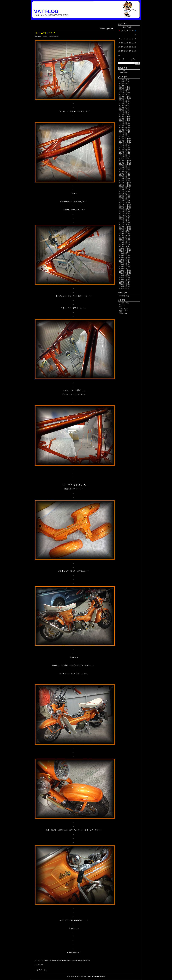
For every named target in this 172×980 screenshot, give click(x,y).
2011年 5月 (123, 217)
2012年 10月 (124, 186)
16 (119, 47)
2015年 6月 (123, 127)
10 (122, 43)
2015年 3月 (123, 133)
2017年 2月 (123, 93)
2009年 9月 (123, 254)
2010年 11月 (124, 228)
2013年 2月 (123, 179)
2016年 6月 (123, 105)
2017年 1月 (123, 94)
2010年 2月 (123, 245)
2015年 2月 (123, 135)
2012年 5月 (123, 195)
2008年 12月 (124, 270)
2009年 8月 (123, 256)
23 (119, 51)
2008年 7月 (123, 279)
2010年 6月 (123, 237)
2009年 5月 (123, 261)
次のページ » (42, 970)
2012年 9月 (123, 188)
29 (135, 51)
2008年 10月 (124, 274)
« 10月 (122, 59)
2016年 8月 (123, 102)
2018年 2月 (123, 83)
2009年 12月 (124, 248)
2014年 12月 (124, 138)
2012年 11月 (124, 184)
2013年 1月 (123, 180)
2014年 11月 (124, 140)
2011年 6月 (123, 215)
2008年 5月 (123, 283)
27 (130, 51)
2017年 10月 (124, 89)
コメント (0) (39, 964)
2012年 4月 (123, 197)
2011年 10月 (124, 208)
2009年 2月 (123, 267)
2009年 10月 (124, 252)
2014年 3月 (123, 155)
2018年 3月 (123, 82)
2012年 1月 (123, 202)
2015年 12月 (124, 116)
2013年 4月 (123, 175)
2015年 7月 (123, 126)
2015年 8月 (123, 124)
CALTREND (123, 73)
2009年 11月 (124, 250)
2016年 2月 (123, 113)
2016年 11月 (124, 98)
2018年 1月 (123, 85)
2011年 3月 (123, 221)
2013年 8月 (123, 168)
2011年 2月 (123, 223)
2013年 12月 (124, 160)
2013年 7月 (123, 169)
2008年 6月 (123, 281)
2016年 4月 (123, 109)
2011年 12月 (124, 204)
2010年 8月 (123, 234)
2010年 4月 (123, 241)
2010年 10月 (124, 230)
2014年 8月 (123, 146)
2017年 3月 (123, 91)
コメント (124, 308)
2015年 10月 (124, 120)
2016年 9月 (123, 100)
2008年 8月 (123, 277)
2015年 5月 (123, 129)
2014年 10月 (124, 142)
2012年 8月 (123, 190)
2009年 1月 (123, 268)
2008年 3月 (123, 287)
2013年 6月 (123, 171)
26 (127, 51)
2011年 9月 (123, 210)
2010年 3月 (123, 243)
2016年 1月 (123, 115)
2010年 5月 (123, 239)
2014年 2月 (123, 157)
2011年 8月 (123, 212)
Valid (124, 310)
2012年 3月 (123, 199)
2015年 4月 (123, 131)
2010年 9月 (123, 232)
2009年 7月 (123, 257)
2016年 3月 (123, 111)
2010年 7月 (123, 235)
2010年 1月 (123, 246)
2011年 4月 (123, 219)
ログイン (122, 305)
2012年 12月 (124, 182)
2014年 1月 (123, 158)
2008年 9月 (123, 276)
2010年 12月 (124, 226)
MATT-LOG (46, 11)
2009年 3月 (123, 265)
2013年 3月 (123, 177)
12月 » (133, 59)
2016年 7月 (123, 104)
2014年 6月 (123, 149)
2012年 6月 (123, 193)
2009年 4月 (123, 263)
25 (125, 51)
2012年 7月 (123, 191)
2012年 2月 (123, 201)
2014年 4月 (123, 153)
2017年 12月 (124, 87)
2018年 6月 (123, 80)
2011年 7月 (123, 213)
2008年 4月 (123, 285)
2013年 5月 (123, 173)
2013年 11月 (124, 162)
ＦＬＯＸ (122, 71)
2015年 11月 (124, 118)
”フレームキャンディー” (45, 33)
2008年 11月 (124, 272)
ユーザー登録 (124, 303)
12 (127, 43)
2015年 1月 (123, 137)
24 (122, 51)
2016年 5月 (123, 107)
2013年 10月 (124, 164)
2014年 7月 (123, 148)
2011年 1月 (123, 224)
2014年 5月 (123, 151)
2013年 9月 (123, 166)
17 (122, 47)
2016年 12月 (124, 96)
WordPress (123, 314)
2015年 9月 (123, 122)
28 (133, 51)
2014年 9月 (123, 144)
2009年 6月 (123, 259)
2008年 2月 (123, 288)
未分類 (45, 36)
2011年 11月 (124, 206)
